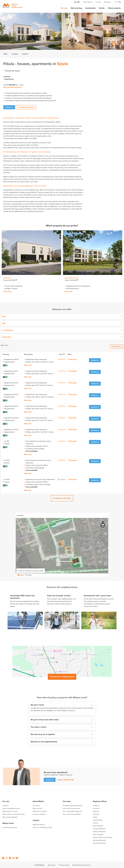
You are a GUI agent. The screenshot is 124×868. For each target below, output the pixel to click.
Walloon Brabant (99, 831)
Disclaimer (52, 864)
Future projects (114, 8)
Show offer (7, 291)
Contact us (9, 107)
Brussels (96, 808)
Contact (98, 2)
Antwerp (96, 805)
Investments (91, 8)
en (120, 2)
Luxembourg (98, 819)
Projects (6, 805)
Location (15, 54)
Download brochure (27, 107)
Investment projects (10, 827)
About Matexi (88, 2)
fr (115, 2)
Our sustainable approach (72, 810)
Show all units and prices (13, 87)
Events (102, 8)
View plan (73, 359)
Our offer (77, 2)
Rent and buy (76, 8)
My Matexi (108, 2)
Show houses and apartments (14, 813)
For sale (64, 8)
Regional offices (39, 824)
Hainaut (96, 810)
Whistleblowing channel (81, 864)
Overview (20, 515)
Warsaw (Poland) (99, 842)
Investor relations (39, 813)
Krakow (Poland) (99, 839)
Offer (6, 54)
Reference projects (40, 810)
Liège (95, 816)
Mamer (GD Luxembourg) (103, 837)
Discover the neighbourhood (62, 676)
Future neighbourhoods (11, 808)
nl (118, 2)
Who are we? (37, 808)
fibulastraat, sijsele (13, 71)
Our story (36, 805)
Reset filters (117, 346)
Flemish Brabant (99, 828)
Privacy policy (64, 864)
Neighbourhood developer (73, 805)
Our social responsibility (72, 813)
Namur (96, 822)
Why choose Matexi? (10, 816)
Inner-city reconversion (71, 808)
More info (28, 364)
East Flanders (98, 825)
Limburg (96, 813)
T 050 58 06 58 (68, 779)
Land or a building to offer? (43, 827)
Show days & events (10, 810)
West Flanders (98, 834)
